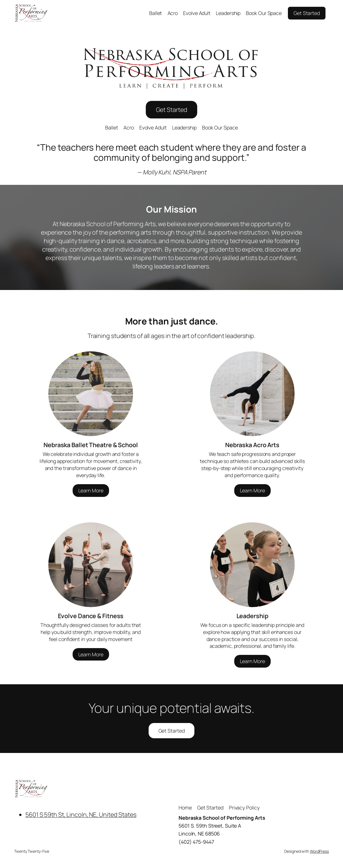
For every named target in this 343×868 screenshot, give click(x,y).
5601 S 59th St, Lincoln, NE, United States (81, 814)
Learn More (91, 490)
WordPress (319, 851)
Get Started (307, 13)
